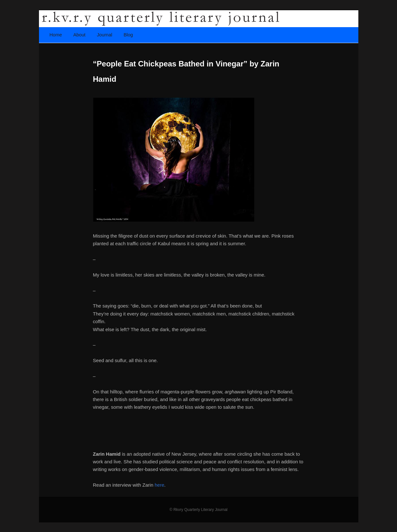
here (159, 485)
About (79, 35)
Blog (128, 35)
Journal (104, 35)
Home (56, 35)
